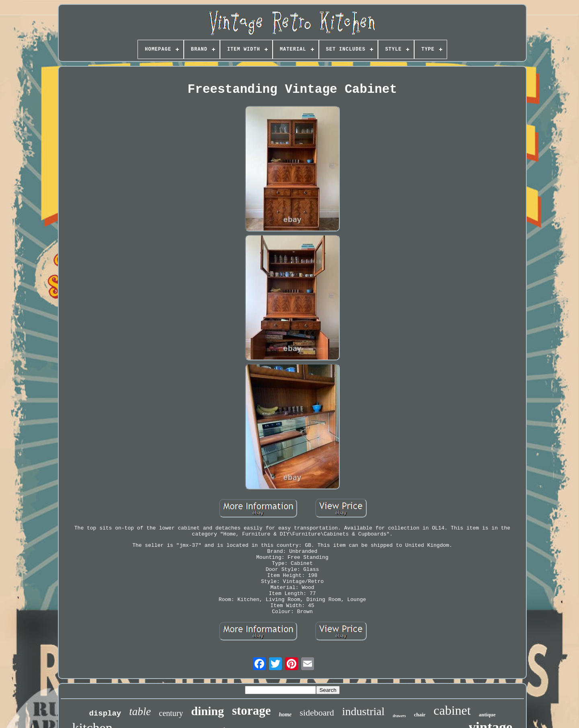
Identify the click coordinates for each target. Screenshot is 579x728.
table (140, 712)
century (171, 713)
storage (251, 711)
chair (420, 715)
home (285, 715)
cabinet (452, 710)
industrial (363, 711)
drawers (399, 716)
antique (487, 715)
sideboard (317, 713)
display (105, 714)
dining (207, 711)
